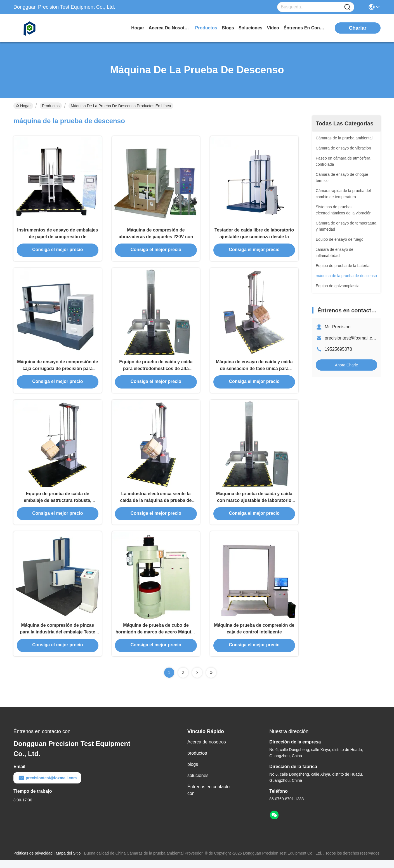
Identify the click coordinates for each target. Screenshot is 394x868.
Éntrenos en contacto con (305, 28)
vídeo (273, 28)
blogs (228, 28)
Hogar (138, 28)
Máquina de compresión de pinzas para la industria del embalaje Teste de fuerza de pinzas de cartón (57, 640)
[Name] (347, 7)
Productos (51, 106)
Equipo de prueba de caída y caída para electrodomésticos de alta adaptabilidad (156, 372)
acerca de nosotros (170, 28)
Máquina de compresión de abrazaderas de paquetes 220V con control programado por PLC (156, 238)
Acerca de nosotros (207, 750)
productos (206, 28)
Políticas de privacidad (33, 861)
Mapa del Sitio (68, 861)
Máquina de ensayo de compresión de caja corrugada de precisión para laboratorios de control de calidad (57, 372)
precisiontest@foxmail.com (351, 338)
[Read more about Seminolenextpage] (197, 681)
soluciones (250, 28)
